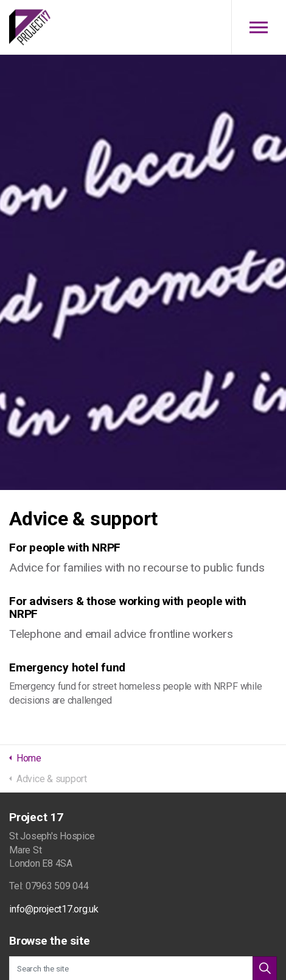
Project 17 (30, 27)
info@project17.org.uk (54, 909)
